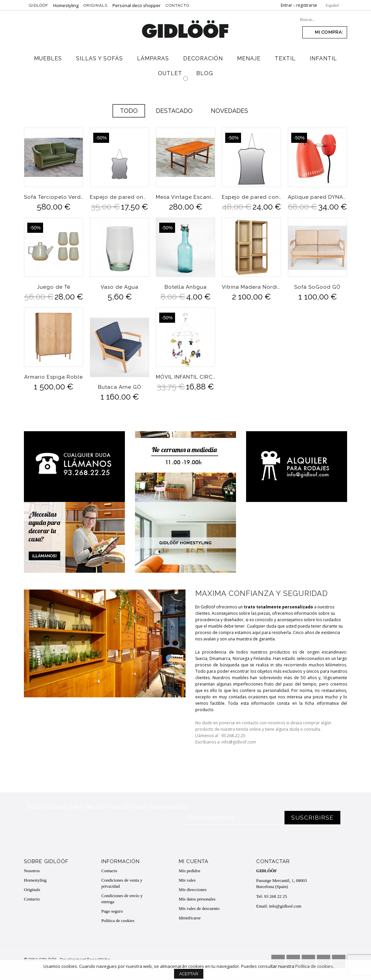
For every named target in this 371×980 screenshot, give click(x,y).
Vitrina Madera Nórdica (251, 287)
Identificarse (190, 918)
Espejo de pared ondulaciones (120, 197)
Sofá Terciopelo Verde (54, 197)
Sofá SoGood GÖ (317, 287)
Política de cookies (118, 921)
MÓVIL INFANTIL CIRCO (185, 377)
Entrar (286, 5)
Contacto (177, 5)
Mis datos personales (197, 899)
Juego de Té (54, 287)
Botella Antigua (186, 287)
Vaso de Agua (120, 287)
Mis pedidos (190, 871)
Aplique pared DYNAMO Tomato (317, 197)
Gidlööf (39, 5)
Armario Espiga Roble (54, 377)
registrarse (307, 5)
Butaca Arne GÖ (120, 387)
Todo (129, 111)
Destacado (174, 111)
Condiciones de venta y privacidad (122, 883)
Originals (95, 5)
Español (332, 5)
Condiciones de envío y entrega (122, 899)
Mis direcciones (193, 890)
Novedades (229, 111)
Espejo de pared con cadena (251, 197)
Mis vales (187, 880)
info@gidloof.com (285, 906)
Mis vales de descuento (199, 908)
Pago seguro (112, 911)
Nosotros (32, 871)
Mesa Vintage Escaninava (185, 197)
